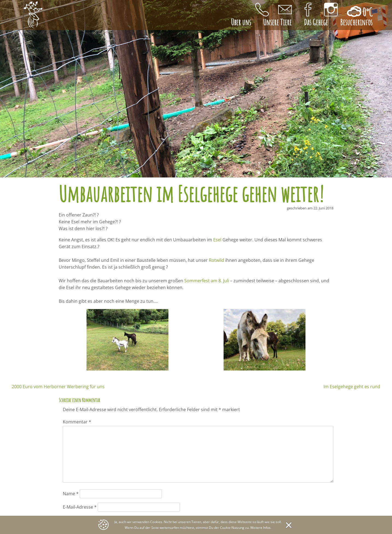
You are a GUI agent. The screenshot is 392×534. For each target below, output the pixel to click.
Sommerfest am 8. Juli (207, 281)
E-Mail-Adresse (80, 507)
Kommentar (77, 422)
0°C (366, 12)
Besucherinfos (356, 22)
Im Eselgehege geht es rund (352, 387)
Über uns (241, 22)
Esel (217, 240)
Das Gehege (316, 22)
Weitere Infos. (261, 528)
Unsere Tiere (277, 22)
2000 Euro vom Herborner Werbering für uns (58, 387)
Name (71, 494)
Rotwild (216, 260)
